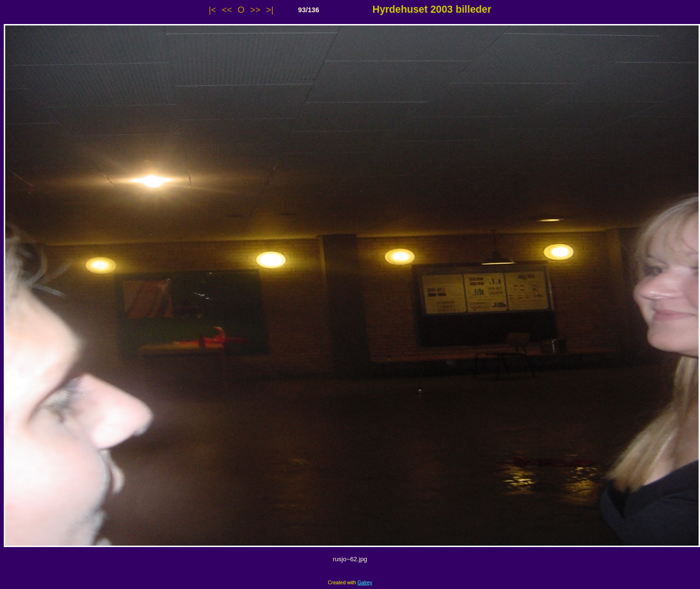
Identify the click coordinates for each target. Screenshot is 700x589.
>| (270, 10)
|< (212, 10)
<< (227, 10)
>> (255, 10)
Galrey (365, 582)
